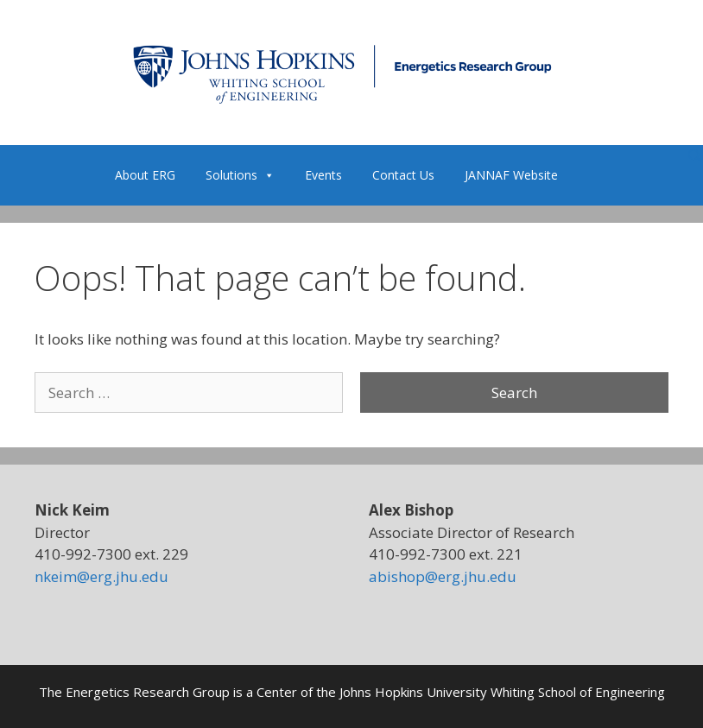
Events (323, 175)
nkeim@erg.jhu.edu (101, 576)
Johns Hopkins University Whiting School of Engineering (502, 692)
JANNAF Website (511, 175)
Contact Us (403, 175)
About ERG (145, 175)
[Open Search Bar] (695, 156)
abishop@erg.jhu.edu (443, 576)
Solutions (240, 175)
